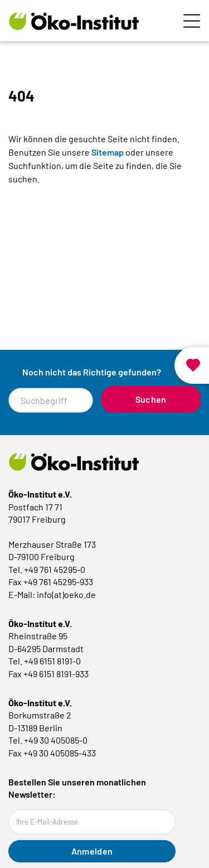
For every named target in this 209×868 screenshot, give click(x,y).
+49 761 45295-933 (58, 582)
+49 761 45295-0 (55, 569)
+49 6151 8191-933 (56, 674)
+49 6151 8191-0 (52, 661)
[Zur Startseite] (74, 21)
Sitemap (108, 152)
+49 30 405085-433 (60, 753)
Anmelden (92, 851)
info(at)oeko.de (66, 594)
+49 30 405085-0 (56, 740)
